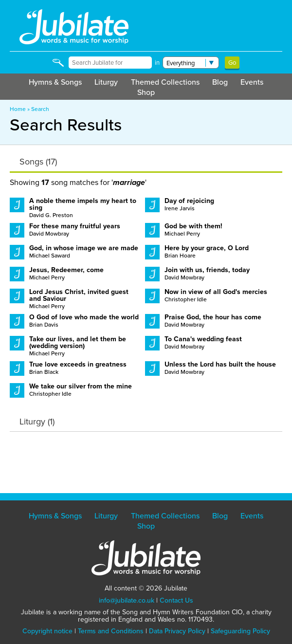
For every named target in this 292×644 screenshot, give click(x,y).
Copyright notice (47, 631)
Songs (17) (38, 162)
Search (40, 109)
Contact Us (176, 600)
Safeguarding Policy (240, 631)
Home (18, 109)
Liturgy (106, 82)
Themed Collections (165, 82)
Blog (220, 82)
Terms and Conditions (111, 631)
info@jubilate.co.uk (127, 600)
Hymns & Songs (55, 82)
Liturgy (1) (37, 422)
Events (252, 82)
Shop (146, 92)
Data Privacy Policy (177, 631)
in (157, 63)
